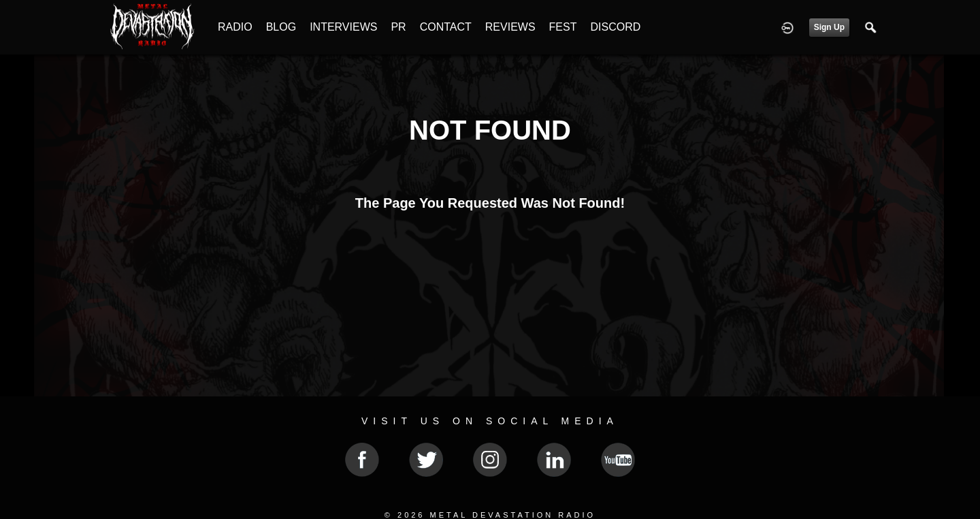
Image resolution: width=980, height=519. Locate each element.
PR (398, 27)
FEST (563, 27)
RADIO (235, 27)
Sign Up (829, 27)
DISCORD (615, 27)
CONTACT (446, 27)
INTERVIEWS (343, 27)
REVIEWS (510, 27)
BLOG (281, 27)
